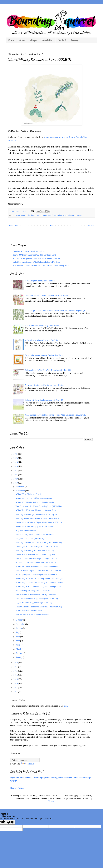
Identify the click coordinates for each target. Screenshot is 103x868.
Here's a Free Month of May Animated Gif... (43, 325)
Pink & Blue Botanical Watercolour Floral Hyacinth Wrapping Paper (41, 265)
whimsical (72, 215)
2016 (16, 671)
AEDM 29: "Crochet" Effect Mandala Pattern (34, 498)
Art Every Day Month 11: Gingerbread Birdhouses (36, 575)
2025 (16, 458)
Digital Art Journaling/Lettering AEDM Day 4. (35, 603)
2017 (16, 667)
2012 (16, 688)
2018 (16, 663)
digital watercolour (55, 215)
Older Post (90, 226)
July (18, 632)
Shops (33, 40)
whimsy (79, 215)
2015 (16, 675)
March (19, 649)
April (18, 645)
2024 (16, 462)
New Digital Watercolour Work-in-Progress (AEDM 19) (39, 543)
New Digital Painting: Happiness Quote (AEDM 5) (37, 599)
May (18, 641)
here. (66, 706)
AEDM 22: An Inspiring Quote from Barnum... (35, 526)
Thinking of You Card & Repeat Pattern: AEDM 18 (37, 546)
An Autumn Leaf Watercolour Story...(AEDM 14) (36, 563)
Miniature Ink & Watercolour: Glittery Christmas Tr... (38, 595)
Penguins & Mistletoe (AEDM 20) (30, 539)
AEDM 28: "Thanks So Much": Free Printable (35, 502)
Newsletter (47, 40)
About (22, 40)
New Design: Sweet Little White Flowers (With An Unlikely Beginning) (55, 310)
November (21, 491)
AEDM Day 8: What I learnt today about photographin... (39, 587)
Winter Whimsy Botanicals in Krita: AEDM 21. (35, 534)
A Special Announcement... (27, 530)
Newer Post (13, 226)
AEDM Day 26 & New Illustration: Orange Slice (36, 510)
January (19, 657)
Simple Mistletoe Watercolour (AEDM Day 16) (35, 555)
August (19, 628)
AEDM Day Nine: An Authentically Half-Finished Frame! (40, 583)
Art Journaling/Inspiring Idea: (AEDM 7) (33, 591)
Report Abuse (17, 788)
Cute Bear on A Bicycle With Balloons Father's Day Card (37, 262)
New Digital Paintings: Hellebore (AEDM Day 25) (36, 514)
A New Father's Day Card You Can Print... (42, 340)
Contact (62, 40)
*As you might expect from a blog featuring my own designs (35, 720)
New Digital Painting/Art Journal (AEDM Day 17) (36, 550)
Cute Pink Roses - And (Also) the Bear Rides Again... (47, 296)
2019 (16, 483)
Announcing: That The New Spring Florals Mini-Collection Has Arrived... (56, 415)
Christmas (43, 215)
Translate (27, 764)
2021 (16, 475)
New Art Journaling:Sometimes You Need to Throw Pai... (39, 571)
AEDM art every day (23, 215)
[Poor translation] (11, 822)
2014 (16, 679)
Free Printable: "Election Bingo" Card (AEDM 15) (36, 559)
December (20, 487)
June (18, 637)
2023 (16, 466)
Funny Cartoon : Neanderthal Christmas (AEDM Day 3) (39, 607)
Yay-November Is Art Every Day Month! (32, 615)
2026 (16, 454)
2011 (16, 692)
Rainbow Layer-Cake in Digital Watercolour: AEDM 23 (39, 522)
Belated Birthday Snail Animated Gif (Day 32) (44, 400)
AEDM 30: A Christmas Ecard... (29, 494)
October (19, 620)
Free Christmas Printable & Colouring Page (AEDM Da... (39, 506)
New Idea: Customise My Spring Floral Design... (45, 385)
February (20, 653)
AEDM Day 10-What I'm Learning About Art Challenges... (40, 579)
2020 (16, 479)
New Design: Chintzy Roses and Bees (41, 281)
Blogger (51, 801)
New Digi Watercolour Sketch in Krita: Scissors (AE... (38, 518)
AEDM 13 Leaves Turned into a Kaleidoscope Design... (38, 567)
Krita (65, 215)
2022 (16, 470)
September (21, 624)
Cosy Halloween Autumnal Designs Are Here (44, 355)
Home (11, 40)
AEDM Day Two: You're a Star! (29, 611)
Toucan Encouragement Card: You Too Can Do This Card (37, 258)
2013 (16, 683)
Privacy (75, 40)
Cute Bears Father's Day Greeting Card (29, 251)
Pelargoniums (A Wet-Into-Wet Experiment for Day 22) (48, 370)
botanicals (35, 215)
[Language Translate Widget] (25, 760)
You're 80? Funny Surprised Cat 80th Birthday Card (34, 255)
